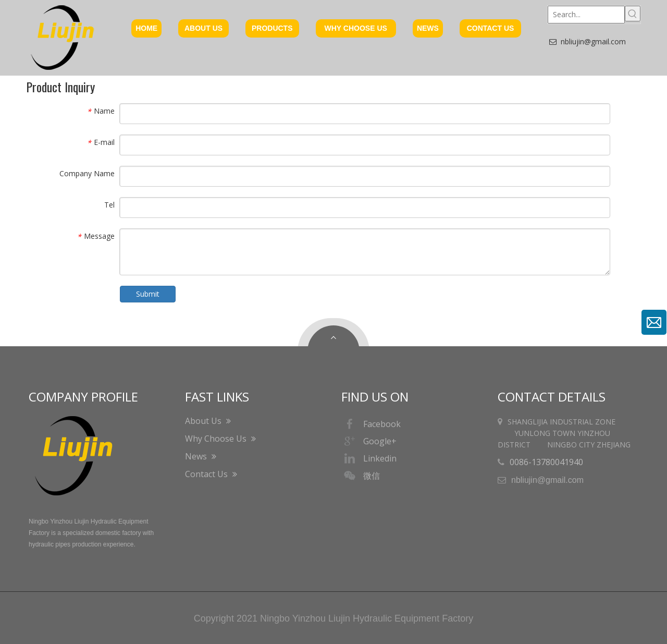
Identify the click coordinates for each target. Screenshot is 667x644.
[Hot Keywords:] (633, 14)
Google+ (369, 441)
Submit (148, 294)
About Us (208, 421)
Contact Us (211, 474)
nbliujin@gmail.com (593, 41)
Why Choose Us (220, 439)
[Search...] (586, 15)
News (201, 456)
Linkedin (369, 458)
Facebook (371, 424)
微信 (361, 476)
